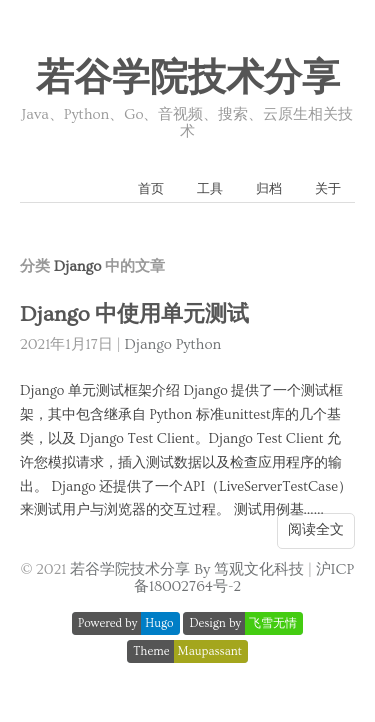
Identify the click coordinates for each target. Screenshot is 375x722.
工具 (210, 189)
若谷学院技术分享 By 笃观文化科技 (187, 569)
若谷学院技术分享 (188, 79)
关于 (328, 189)
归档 (269, 189)
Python (199, 344)
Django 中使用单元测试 (134, 314)
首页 (151, 189)
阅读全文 (316, 530)
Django (147, 344)
